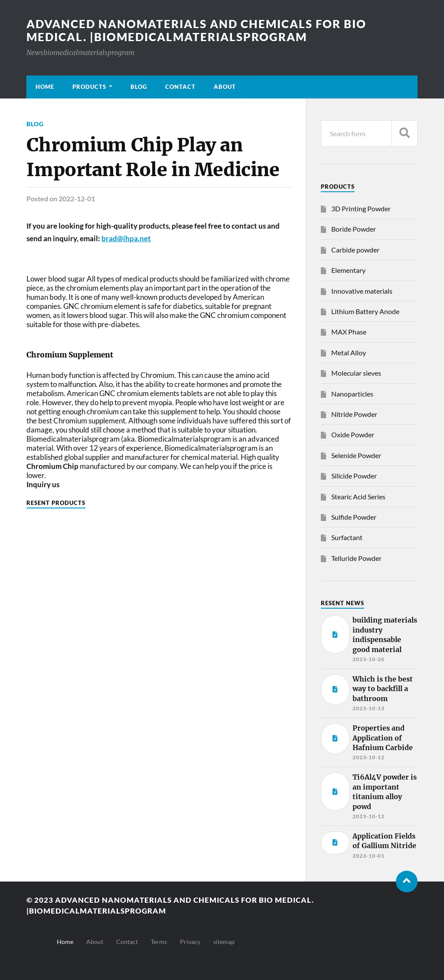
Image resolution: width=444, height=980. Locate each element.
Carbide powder (355, 250)
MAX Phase (349, 332)
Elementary (348, 270)
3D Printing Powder (361, 208)
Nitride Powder (354, 414)
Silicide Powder (354, 476)
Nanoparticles (352, 394)
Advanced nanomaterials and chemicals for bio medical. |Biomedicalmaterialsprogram (196, 30)
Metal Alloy (349, 352)
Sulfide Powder (354, 517)
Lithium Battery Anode (365, 311)
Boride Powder (354, 229)
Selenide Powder (356, 455)
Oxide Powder (353, 434)
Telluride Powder (356, 558)
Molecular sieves (356, 373)
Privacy (190, 942)
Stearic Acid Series (358, 497)
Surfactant (347, 537)
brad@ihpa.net (126, 238)
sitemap (224, 942)
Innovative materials (362, 291)
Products (89, 87)
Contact (180, 87)
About (225, 87)
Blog (139, 87)
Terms (159, 942)
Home (45, 87)
